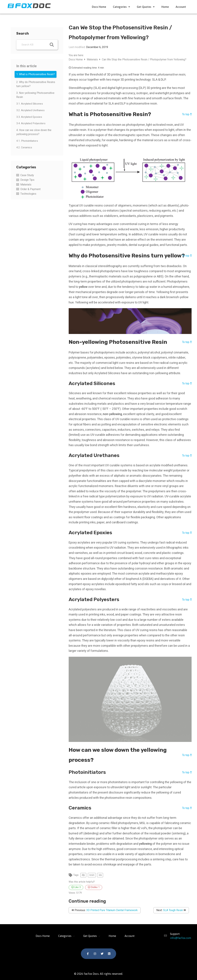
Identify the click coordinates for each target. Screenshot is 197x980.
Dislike (94, 887)
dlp (83, 875)
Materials (26, 185)
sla (100, 875)
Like (76, 887)
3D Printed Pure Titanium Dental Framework (112, 910)
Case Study (27, 175)
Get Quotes (146, 7)
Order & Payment (30, 189)
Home (165, 7)
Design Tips (27, 180)
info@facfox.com (178, 938)
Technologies (28, 194)
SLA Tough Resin (173, 910)
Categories (121, 7)
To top (187, 114)
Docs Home (99, 7)
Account (181, 7)
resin (92, 875)
